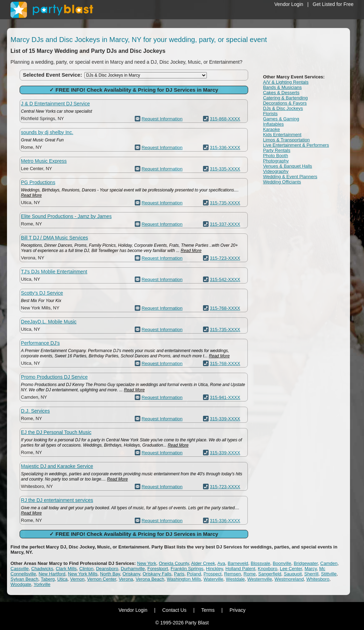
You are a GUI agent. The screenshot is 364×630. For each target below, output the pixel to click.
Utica (62, 579)
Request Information (162, 119)
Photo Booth (275, 156)
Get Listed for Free (333, 4)
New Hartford (52, 574)
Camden (329, 563)
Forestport (158, 569)
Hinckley (215, 569)
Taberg (48, 579)
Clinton (86, 569)
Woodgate (21, 584)
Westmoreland (289, 579)
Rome (250, 574)
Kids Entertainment (282, 135)
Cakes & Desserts (281, 93)
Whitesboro (318, 579)
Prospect (213, 574)
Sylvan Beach (24, 579)
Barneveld (238, 563)
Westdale (235, 579)
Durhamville (133, 569)
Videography (276, 171)
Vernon (77, 579)
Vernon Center (102, 579)
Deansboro (107, 569)
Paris (179, 574)
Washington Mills (184, 579)
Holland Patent (240, 569)
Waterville (214, 579)
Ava (221, 563)
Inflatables (273, 124)
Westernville (260, 579)
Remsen (232, 574)
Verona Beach (150, 579)
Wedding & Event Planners (290, 177)
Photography (276, 161)
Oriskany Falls (157, 574)
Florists (270, 114)
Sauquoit (293, 574)
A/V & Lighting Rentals (286, 82)
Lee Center (291, 569)
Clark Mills (66, 569)
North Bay (110, 574)
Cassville (20, 569)
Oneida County (174, 563)
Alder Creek (203, 563)
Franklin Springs (187, 569)
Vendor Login (289, 4)
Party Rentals (276, 150)
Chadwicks (42, 569)
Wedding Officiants (282, 182)
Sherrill (311, 574)
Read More (31, 195)
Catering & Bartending (285, 98)
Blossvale (260, 563)
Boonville (282, 563)
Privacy (238, 610)
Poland (194, 574)
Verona (126, 579)
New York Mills (83, 574)
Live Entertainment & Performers (296, 145)
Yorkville (42, 584)
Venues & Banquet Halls (287, 166)
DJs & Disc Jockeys (283, 108)
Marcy (310, 569)
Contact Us (174, 610)
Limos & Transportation (286, 140)
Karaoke (271, 129)
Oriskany (131, 574)
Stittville (329, 574)
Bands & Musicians (282, 87)
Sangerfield (270, 574)
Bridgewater (306, 563)
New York (147, 563)
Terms (208, 610)
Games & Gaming (281, 119)
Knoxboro (268, 569)
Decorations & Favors (285, 103)
